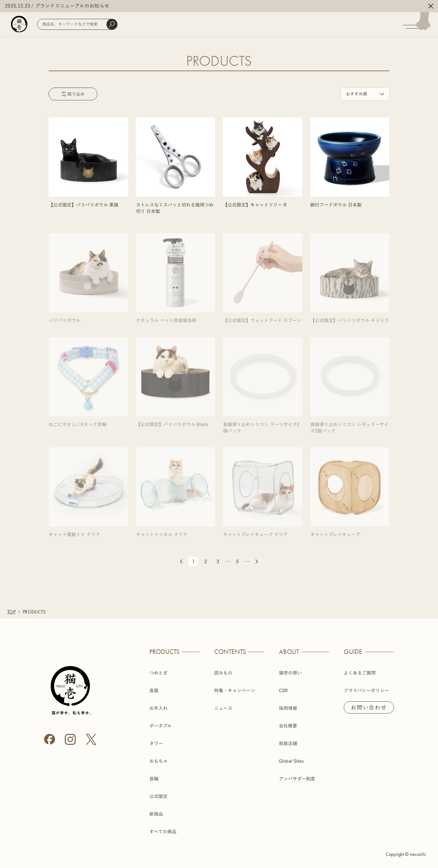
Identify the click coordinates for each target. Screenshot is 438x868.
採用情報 (288, 708)
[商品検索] (77, 24)
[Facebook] (50, 739)
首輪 (154, 779)
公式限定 (158, 796)
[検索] (112, 24)
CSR (283, 691)
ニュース (223, 708)
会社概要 (288, 726)
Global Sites (291, 761)
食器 (154, 691)
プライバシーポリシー (366, 691)
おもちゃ (158, 761)
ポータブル (160, 726)
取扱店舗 (288, 743)
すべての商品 (163, 832)
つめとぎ (158, 673)
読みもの (223, 673)
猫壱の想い (290, 673)
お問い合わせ (369, 707)
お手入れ (158, 708)
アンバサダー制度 (297, 779)
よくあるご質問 (360, 673)
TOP (11, 612)
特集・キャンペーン (235, 691)
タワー (156, 743)
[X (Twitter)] (91, 739)
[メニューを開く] (421, 24)
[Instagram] (70, 739)
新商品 (156, 814)
